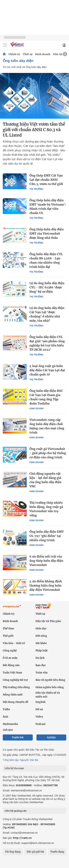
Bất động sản (11, 665)
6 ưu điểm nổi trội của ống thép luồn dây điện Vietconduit (46, 561)
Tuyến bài (18, 737)
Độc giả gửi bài (35, 852)
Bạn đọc (41, 665)
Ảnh (5, 717)
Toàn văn (42, 673)
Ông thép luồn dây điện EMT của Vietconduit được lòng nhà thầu (47, 233)
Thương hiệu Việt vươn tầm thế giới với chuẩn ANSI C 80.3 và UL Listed (34, 130)
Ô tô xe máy (10, 658)
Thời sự (28, 54)
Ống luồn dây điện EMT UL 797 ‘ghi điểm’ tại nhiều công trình (47, 536)
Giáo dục (41, 628)
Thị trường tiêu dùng (16, 687)
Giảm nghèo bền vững (50, 687)
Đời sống (41, 636)
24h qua (8, 730)
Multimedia (10, 724)
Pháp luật (42, 650)
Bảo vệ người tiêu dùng (50, 680)
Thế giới (8, 636)
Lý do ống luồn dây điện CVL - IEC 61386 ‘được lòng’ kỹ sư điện (47, 287)
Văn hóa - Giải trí (14, 643)
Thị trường (36, 189)
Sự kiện (51, 737)
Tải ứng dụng (13, 852)
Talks (6, 709)
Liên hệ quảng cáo (16, 811)
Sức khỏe (41, 643)
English (40, 702)
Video (39, 717)
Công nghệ (10, 650)
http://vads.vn (22, 838)
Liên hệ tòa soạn (14, 768)
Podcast (41, 724)
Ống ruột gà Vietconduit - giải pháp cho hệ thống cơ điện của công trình (48, 453)
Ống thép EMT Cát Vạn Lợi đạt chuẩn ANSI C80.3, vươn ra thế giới (46, 180)
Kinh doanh (43, 54)
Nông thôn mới (13, 695)
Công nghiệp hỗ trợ (15, 680)
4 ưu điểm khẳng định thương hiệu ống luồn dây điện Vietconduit (46, 585)
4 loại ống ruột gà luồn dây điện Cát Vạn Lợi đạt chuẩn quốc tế (47, 370)
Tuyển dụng (57, 852)
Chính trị (14, 54)
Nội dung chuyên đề (16, 702)
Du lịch (40, 658)
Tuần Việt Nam (12, 673)
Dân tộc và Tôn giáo (48, 621)
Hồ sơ (39, 709)
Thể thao (8, 628)
